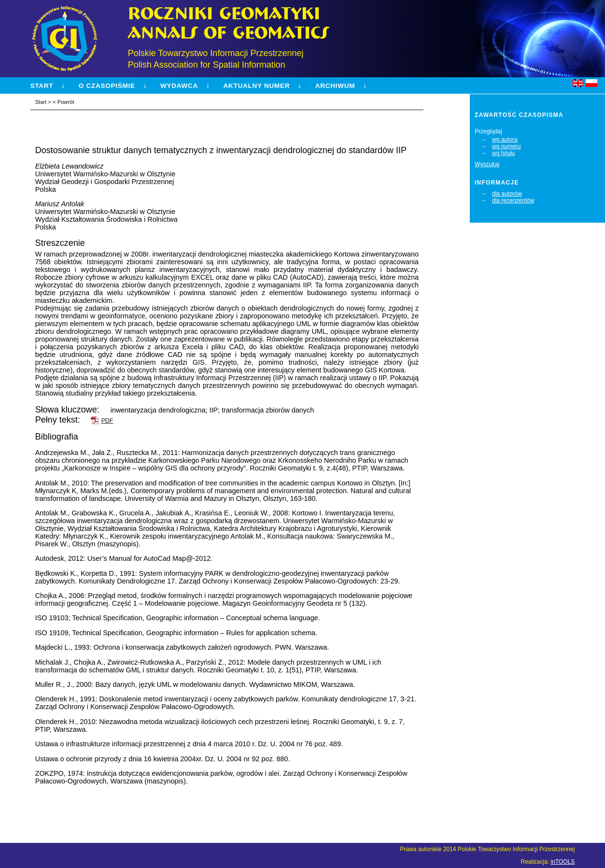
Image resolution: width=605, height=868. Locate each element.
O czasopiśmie (107, 86)
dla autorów (507, 194)
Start (42, 86)
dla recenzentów (513, 200)
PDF (107, 421)
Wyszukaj (487, 164)
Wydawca (179, 86)
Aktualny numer (257, 86)
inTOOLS (563, 862)
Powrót (66, 102)
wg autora (505, 140)
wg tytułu (503, 153)
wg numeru (506, 146)
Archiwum (335, 86)
